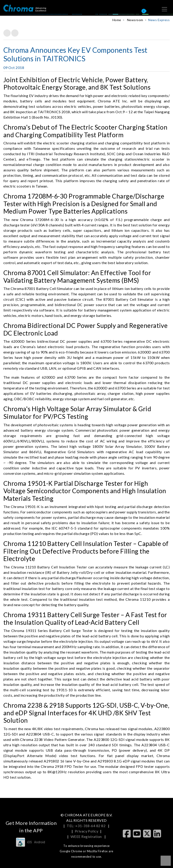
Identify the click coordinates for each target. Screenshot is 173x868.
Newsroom (135, 20)
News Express (159, 20)
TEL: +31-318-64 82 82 (86, 826)
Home (117, 20)
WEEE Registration (87, 836)
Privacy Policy (87, 831)
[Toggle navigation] (164, 9)
